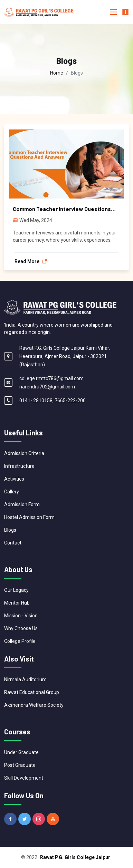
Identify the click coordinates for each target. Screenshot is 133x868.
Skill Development (24, 778)
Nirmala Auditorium (25, 679)
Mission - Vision (21, 616)
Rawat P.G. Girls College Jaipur (75, 857)
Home (57, 73)
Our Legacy (16, 590)
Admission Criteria (24, 453)
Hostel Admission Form (29, 517)
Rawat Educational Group (32, 692)
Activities (14, 479)
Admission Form (22, 504)
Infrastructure (19, 466)
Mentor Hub (17, 603)
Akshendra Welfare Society (34, 705)
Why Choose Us (21, 628)
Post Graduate (20, 765)
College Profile (20, 641)
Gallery (12, 492)
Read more (31, 261)
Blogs (10, 530)
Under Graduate (21, 752)
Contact (13, 543)
